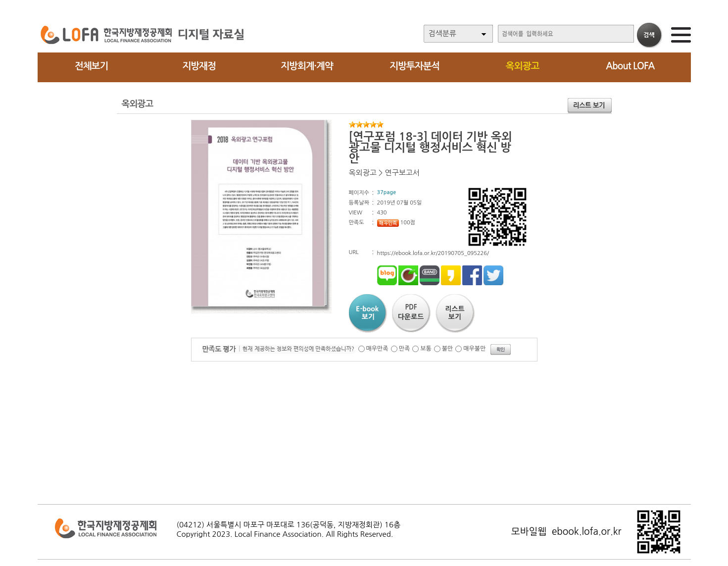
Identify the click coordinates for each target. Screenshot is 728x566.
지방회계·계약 (307, 66)
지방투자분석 (414, 66)
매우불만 (474, 349)
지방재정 (199, 66)
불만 (448, 349)
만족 (405, 349)
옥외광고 (522, 66)
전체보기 (91, 66)
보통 (426, 349)
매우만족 (377, 349)
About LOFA (630, 66)
